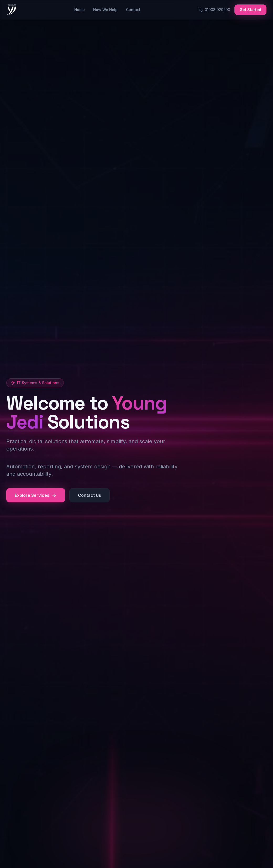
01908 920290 (214, 10)
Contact (133, 10)
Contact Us (90, 496)
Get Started (250, 10)
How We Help (105, 10)
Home (80, 10)
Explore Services (36, 496)
